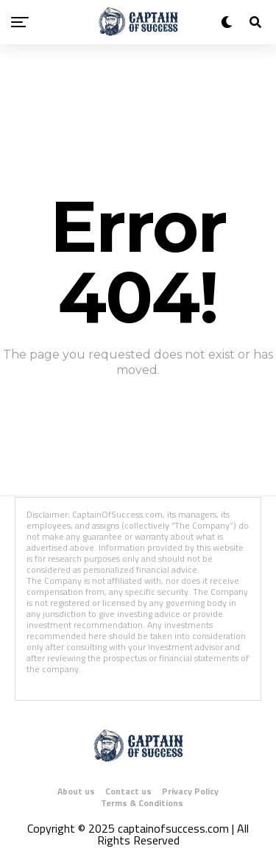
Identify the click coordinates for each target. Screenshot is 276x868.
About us (76, 791)
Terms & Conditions (142, 803)
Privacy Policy (190, 791)
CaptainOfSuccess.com (117, 514)
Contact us (128, 791)
